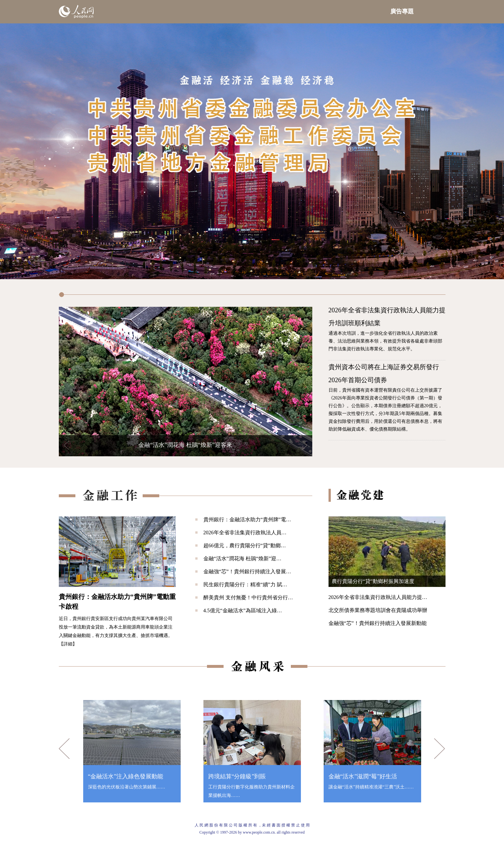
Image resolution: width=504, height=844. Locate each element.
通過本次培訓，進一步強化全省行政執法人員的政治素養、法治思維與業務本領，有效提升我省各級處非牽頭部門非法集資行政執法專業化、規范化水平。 (385, 341)
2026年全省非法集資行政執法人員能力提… (378, 597)
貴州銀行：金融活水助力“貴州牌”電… (247, 519)
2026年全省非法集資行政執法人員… (245, 532)
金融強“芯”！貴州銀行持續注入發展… (247, 571)
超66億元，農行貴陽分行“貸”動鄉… (245, 545)
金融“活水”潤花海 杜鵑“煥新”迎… (242, 558)
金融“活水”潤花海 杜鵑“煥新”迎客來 (185, 445)
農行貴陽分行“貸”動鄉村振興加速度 (373, 581)
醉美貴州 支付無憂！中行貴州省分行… (248, 597)
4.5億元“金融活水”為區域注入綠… (243, 610)
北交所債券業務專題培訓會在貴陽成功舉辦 (378, 610)
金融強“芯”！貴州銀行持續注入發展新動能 (378, 623)
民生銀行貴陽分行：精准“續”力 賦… (245, 584)
